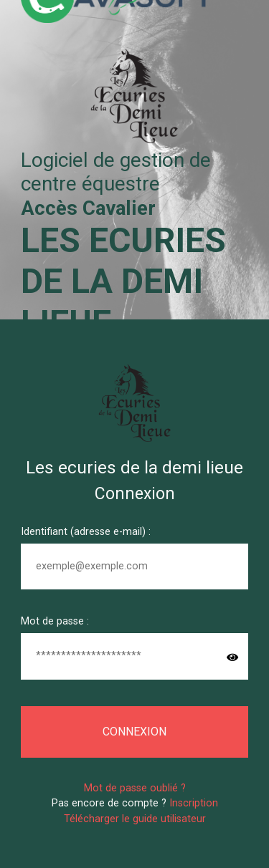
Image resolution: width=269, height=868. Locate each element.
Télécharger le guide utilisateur (135, 819)
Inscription (194, 803)
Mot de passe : (55, 621)
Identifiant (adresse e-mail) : (86, 532)
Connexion (134, 732)
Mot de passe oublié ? (135, 788)
